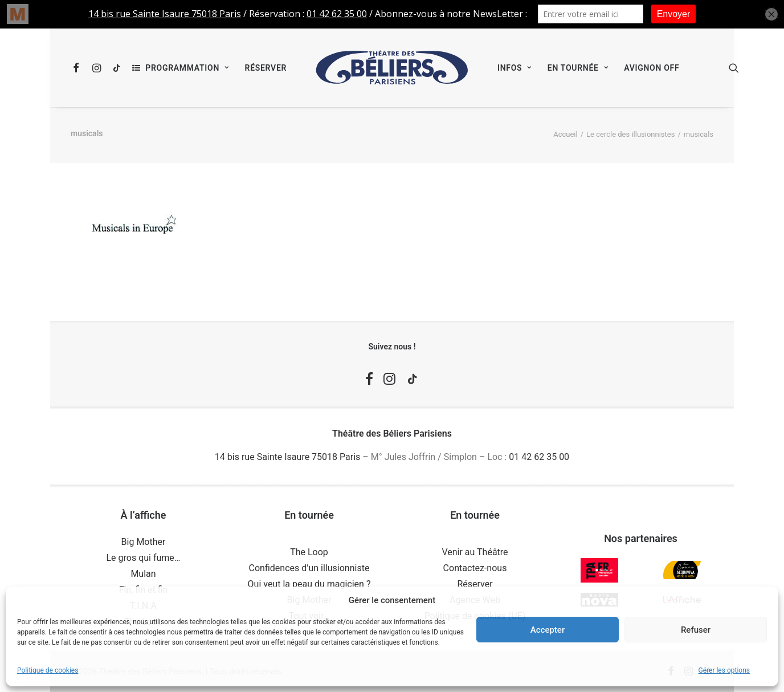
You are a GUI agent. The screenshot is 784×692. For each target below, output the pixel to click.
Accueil (565, 134)
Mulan (143, 574)
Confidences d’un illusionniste (309, 568)
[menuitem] (78, 68)
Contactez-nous (475, 568)
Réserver (266, 68)
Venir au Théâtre (475, 552)
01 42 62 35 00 (539, 457)
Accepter (548, 630)
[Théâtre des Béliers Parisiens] (392, 68)
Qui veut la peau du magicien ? (309, 584)
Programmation (187, 68)
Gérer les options (724, 670)
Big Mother (144, 542)
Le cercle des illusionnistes (630, 134)
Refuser (696, 630)
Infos (514, 68)
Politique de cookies (48, 670)
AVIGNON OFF (652, 68)
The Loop (309, 552)
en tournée (578, 68)
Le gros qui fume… (143, 558)
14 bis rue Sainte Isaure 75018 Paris (287, 457)
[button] (78, 68)
